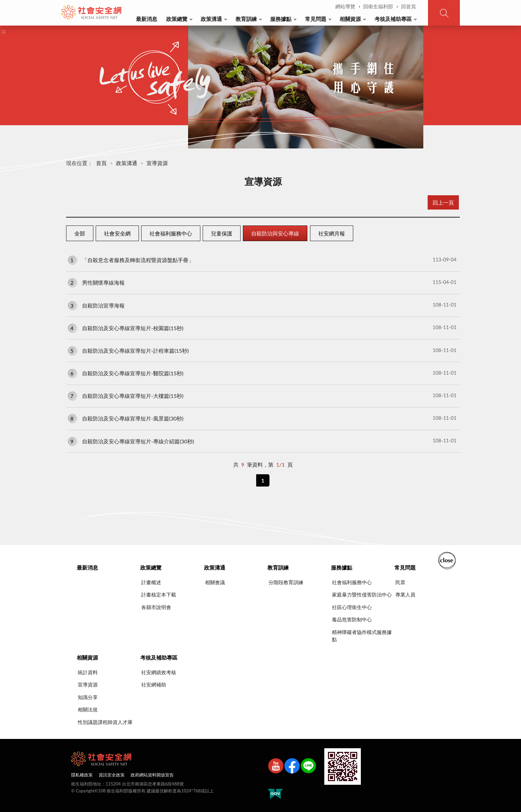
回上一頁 (443, 202)
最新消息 (147, 19)
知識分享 (88, 697)
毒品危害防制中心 (352, 619)
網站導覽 (345, 6)
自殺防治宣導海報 (262, 305)
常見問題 (316, 19)
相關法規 (88, 709)
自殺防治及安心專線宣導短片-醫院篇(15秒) (262, 373)
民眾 (400, 582)
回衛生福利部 (378, 6)
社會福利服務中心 (171, 233)
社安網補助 (154, 684)
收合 (447, 560)
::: (65, 5)
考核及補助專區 (393, 19)
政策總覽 (177, 19)
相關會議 (215, 582)
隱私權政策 (82, 775)
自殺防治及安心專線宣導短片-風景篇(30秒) (262, 418)
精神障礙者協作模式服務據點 (362, 636)
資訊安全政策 (112, 775)
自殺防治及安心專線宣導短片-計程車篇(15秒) (262, 350)
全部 (80, 233)
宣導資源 (157, 163)
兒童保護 (222, 233)
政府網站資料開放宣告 (152, 775)
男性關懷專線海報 (262, 282)
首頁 (101, 163)
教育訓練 (246, 19)
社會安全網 (117, 233)
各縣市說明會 (156, 607)
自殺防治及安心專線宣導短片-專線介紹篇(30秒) (262, 441)
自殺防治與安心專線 (275, 233)
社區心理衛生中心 (352, 607)
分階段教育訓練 (286, 582)
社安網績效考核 (159, 672)
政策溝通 (211, 19)
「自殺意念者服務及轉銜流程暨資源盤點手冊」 (262, 260)
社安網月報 (332, 233)
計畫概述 (151, 582)
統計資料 (88, 672)
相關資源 (350, 19)
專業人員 (405, 594)
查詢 (444, 13)
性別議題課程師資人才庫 (105, 722)
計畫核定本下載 (159, 594)
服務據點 (281, 19)
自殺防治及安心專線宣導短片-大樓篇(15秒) (262, 396)
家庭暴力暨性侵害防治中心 (362, 594)
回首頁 (409, 6)
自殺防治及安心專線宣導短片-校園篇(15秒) (262, 327)
